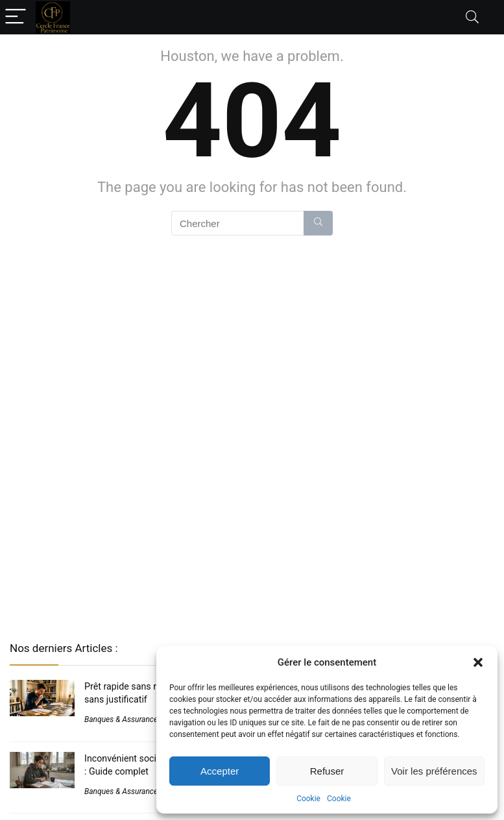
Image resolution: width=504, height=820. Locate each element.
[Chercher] (318, 223)
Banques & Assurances (123, 719)
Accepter (220, 771)
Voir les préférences (434, 771)
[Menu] (16, 17)
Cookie (308, 799)
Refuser (327, 771)
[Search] (472, 17)
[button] (478, 662)
